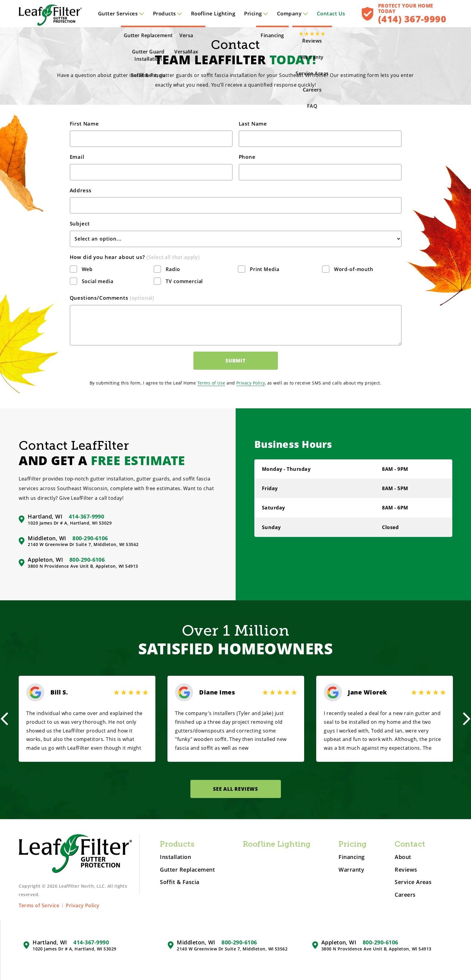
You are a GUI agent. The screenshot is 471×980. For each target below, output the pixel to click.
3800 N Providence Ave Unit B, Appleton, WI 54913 (83, 566)
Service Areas (413, 882)
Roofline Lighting (213, 13)
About (403, 857)
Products (167, 13)
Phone (247, 157)
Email (77, 157)
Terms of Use (211, 383)
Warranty (351, 870)
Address (81, 190)
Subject (80, 223)
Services (121, 13)
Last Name (253, 124)
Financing (352, 857)
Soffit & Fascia (180, 882)
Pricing (256, 13)
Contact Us (331, 13)
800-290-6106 (90, 538)
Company (292, 13)
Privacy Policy (251, 383)
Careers (405, 895)
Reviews (406, 870)
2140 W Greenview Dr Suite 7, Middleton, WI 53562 (83, 544)
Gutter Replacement (187, 870)
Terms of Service (39, 905)
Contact (410, 844)
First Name (84, 124)
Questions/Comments (112, 298)
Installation (175, 857)
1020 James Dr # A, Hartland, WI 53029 (70, 523)
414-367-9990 (87, 516)
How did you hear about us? (135, 257)
